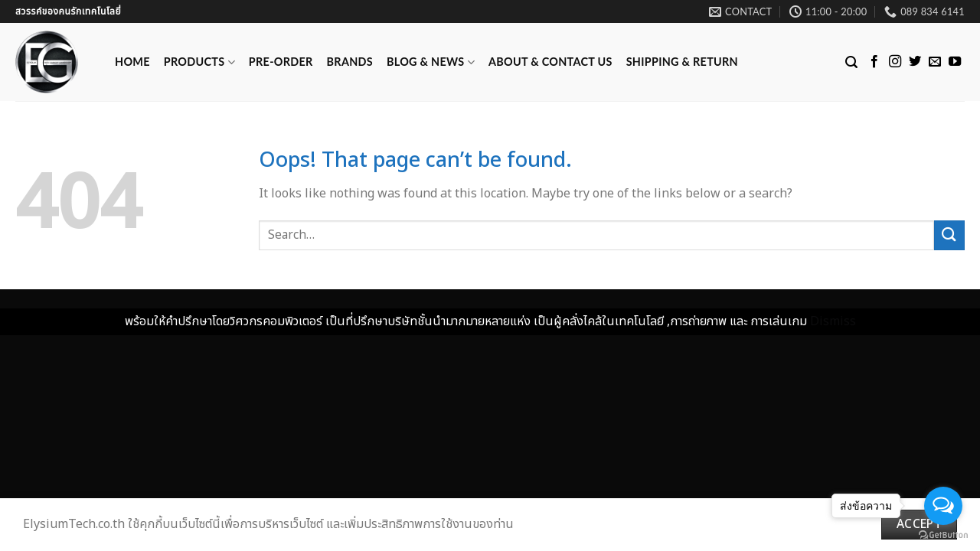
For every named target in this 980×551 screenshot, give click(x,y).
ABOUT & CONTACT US (550, 62)
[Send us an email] (935, 62)
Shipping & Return (682, 62)
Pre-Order (281, 62)
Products (199, 62)
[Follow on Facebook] (874, 62)
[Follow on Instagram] (895, 62)
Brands (350, 62)
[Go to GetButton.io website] (943, 535)
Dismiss (833, 321)
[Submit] (949, 235)
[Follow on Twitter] (915, 62)
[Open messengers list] (943, 506)
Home (132, 62)
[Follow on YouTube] (955, 62)
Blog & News (431, 62)
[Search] (851, 62)
